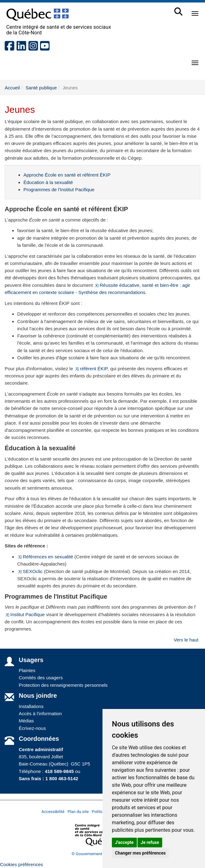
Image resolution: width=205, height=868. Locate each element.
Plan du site (78, 812)
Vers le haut (186, 640)
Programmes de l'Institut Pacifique (59, 190)
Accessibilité (53, 812)
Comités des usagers (41, 678)
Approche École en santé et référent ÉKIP (67, 175)
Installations (31, 706)
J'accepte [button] (124, 842)
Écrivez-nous (32, 728)
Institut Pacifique (25, 614)
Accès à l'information (40, 713)
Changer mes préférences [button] (140, 853)
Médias (26, 721)
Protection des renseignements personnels (63, 685)
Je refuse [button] (150, 842)
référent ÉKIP (91, 369)
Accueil (12, 88)
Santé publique (41, 88)
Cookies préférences (22, 864)
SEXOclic (30, 571)
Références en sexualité (45, 557)
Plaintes (27, 670)
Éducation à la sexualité (48, 182)
